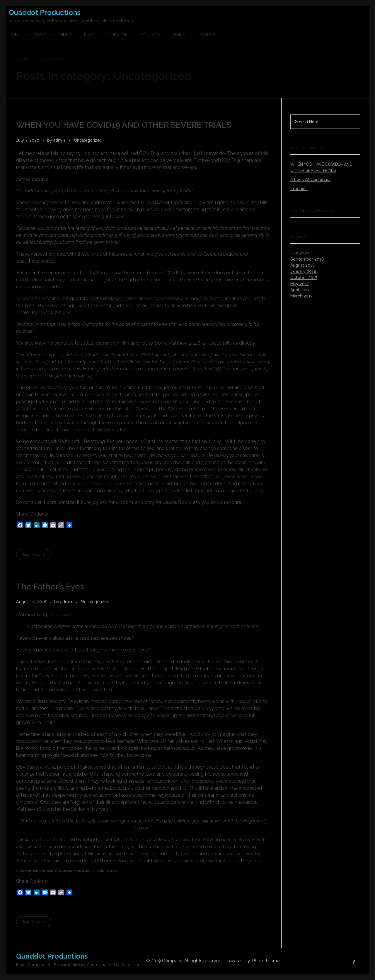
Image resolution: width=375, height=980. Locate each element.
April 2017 (300, 290)
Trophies (299, 189)
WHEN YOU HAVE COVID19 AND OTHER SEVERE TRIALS (124, 125)
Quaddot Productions (45, 12)
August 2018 (303, 265)
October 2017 (304, 278)
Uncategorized (88, 140)
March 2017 (301, 296)
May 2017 (300, 284)
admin (60, 140)
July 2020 (300, 253)
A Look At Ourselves (310, 179)
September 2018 (307, 259)
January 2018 (303, 271)
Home (24, 59)
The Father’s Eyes (50, 587)
